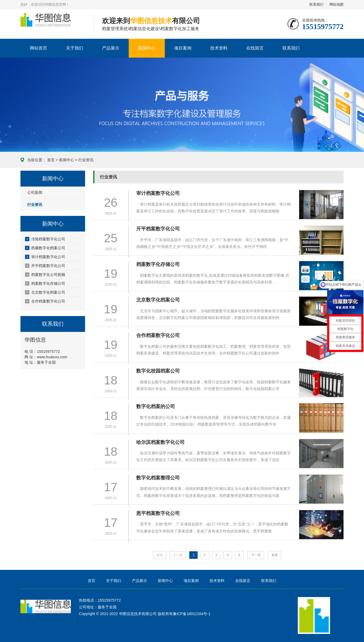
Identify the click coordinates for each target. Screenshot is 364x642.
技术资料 (219, 48)
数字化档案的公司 (156, 406)
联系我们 (316, 4)
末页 (275, 555)
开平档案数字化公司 (45, 266)
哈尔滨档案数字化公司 (160, 442)
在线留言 (255, 48)
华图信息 (53, 24)
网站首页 (38, 48)
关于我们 (75, 48)
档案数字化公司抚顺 (45, 275)
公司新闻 (35, 192)
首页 (51, 160)
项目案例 (183, 48)
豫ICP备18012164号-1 (192, 614)
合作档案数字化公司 (45, 301)
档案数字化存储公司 (45, 283)
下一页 (256, 555)
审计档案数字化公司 (45, 257)
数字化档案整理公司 (158, 478)
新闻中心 (147, 48)
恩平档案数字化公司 (158, 513)
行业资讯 (86, 160)
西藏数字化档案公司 (45, 248)
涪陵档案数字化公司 (45, 239)
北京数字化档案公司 (45, 292)
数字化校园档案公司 (158, 371)
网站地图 (337, 4)
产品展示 (111, 48)
